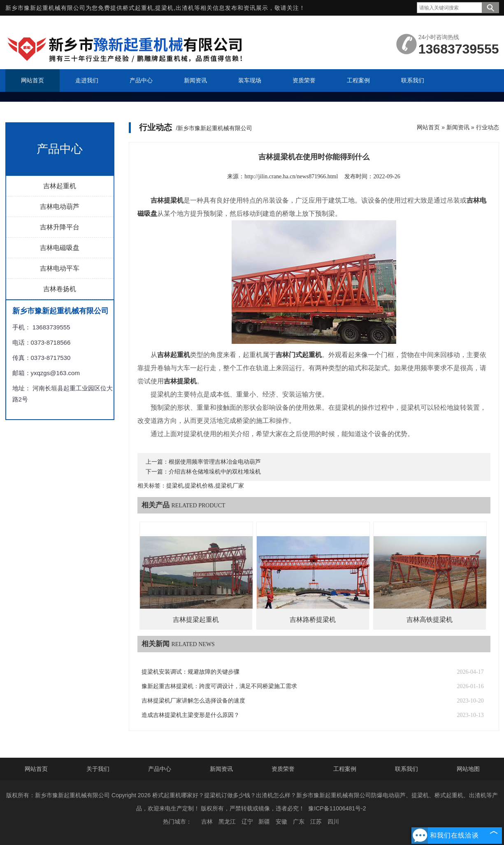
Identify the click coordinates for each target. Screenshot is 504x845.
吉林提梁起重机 (196, 620)
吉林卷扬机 (60, 289)
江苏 (316, 822)
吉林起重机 (60, 186)
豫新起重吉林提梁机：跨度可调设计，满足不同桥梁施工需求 (219, 686)
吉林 (207, 822)
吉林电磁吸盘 (60, 248)
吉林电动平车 (60, 268)
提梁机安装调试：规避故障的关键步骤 (190, 672)
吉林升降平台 (60, 227)
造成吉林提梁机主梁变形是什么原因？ (190, 715)
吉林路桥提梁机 (313, 620)
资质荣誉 (283, 769)
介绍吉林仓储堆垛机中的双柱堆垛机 (215, 472)
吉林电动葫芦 (60, 207)
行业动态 (488, 127)
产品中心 (160, 769)
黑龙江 (227, 822)
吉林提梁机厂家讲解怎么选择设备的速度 (193, 701)
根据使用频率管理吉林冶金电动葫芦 (215, 462)
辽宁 (247, 822)
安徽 (281, 822)
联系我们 (406, 769)
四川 (333, 822)
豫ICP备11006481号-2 (337, 808)
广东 (299, 822)
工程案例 (345, 769)
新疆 (264, 822)
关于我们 (98, 769)
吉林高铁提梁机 (430, 620)
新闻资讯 (458, 127)
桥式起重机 (138, 8)
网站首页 (428, 127)
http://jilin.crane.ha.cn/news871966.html (291, 176)
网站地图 (468, 769)
